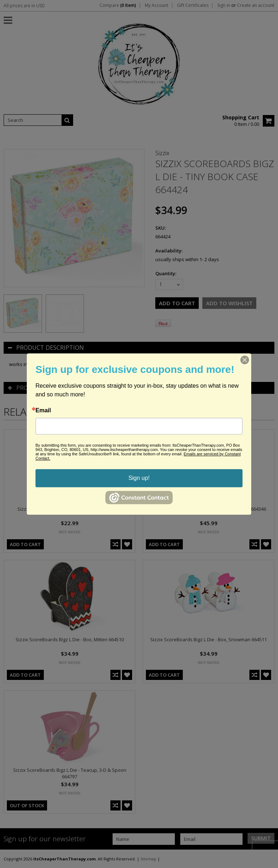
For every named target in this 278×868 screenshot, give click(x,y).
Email (43, 410)
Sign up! (139, 478)
